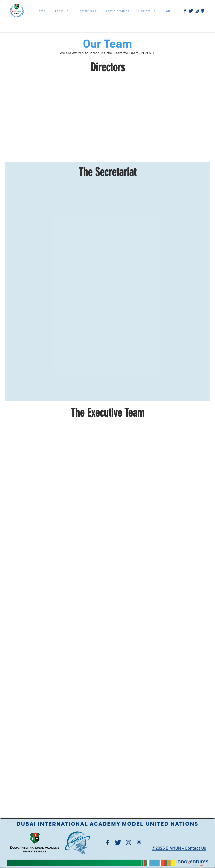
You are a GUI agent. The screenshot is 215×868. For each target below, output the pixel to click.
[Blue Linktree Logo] (203, 11)
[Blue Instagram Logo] (197, 11)
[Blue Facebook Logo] (107, 843)
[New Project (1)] (185, 11)
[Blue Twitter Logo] (191, 11)
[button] (118, 11)
